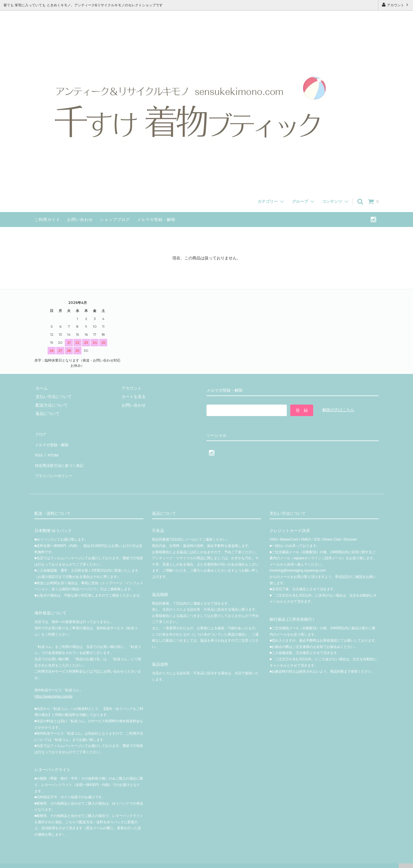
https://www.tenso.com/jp (53, 686)
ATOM (51, 450)
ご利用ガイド (47, 220)
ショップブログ (115, 220)
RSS (39, 450)
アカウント (396, 5)
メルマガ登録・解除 (156, 220)
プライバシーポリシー (54, 467)
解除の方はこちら (338, 410)
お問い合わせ (80, 220)
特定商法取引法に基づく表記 (61, 459)
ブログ (40, 433)
